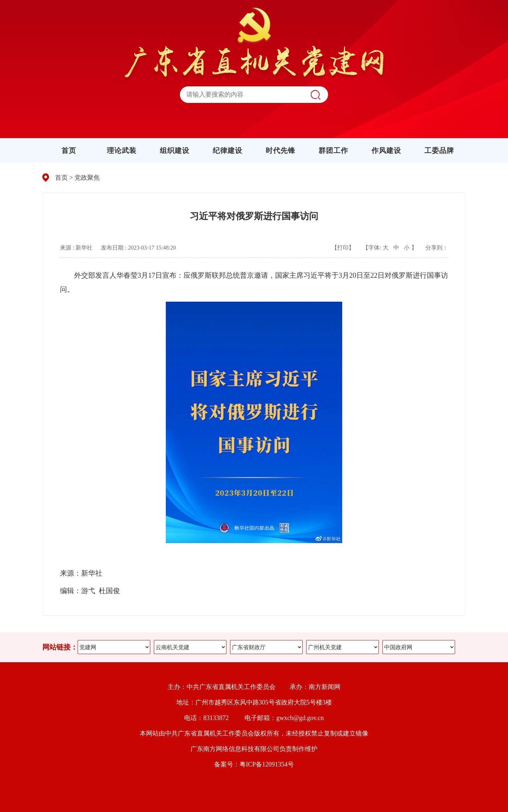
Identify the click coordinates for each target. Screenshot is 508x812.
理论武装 (122, 150)
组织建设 (175, 150)
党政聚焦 (87, 178)
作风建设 (386, 150)
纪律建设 (228, 150)
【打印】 (343, 248)
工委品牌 (439, 150)
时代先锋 (280, 150)
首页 (69, 150)
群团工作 (333, 150)
